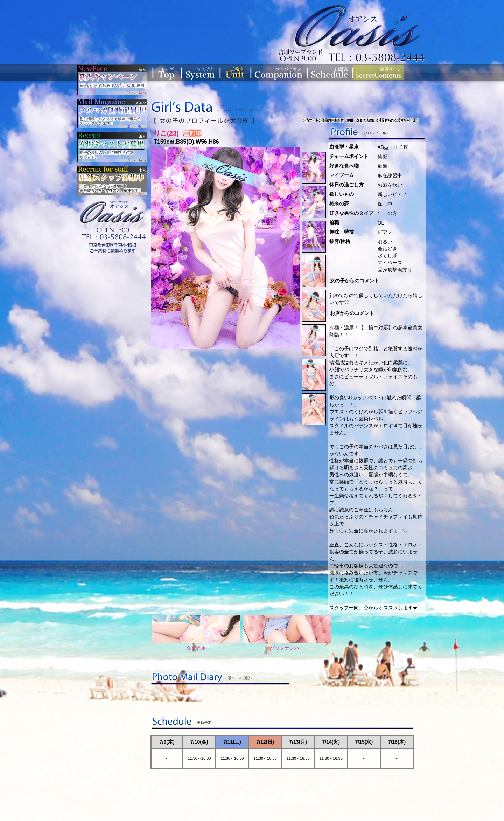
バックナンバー (287, 633)
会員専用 (196, 633)
